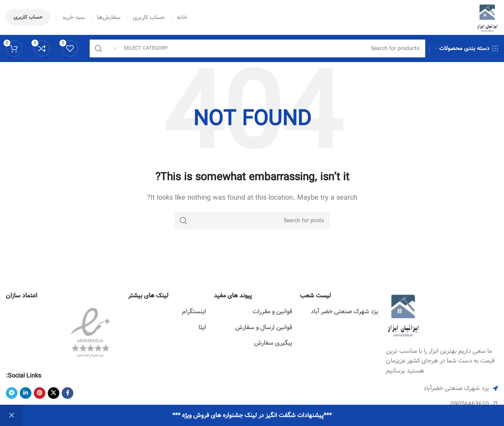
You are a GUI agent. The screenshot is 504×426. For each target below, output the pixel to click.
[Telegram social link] (12, 393)
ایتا (202, 327)
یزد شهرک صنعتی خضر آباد (345, 311)
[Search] (257, 48)
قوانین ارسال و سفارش (264, 327)
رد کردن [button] (12, 416)
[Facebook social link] (68, 393)
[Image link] (403, 314)
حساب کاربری (28, 17)
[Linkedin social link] (26, 393)
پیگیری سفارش (273, 343)
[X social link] (54, 393)
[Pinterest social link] (40, 393)
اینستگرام (194, 311)
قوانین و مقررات (272, 311)
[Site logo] (487, 17)
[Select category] (141, 48)
